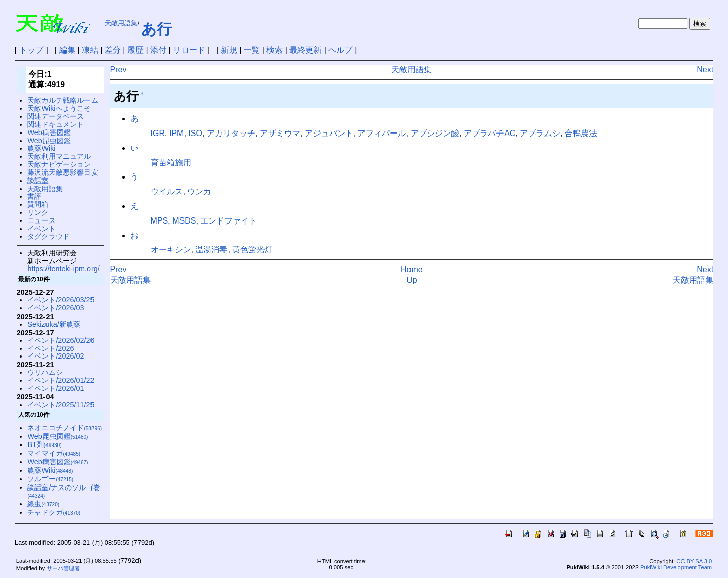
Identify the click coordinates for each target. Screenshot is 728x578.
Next (705, 70)
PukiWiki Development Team (676, 567)
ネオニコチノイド (64, 428)
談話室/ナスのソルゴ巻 (64, 491)
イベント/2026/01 (56, 388)
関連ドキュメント (56, 124)
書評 (34, 196)
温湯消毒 (211, 250)
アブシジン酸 (435, 133)
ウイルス (167, 191)
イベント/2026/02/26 (61, 340)
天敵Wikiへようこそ (59, 108)
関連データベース (56, 116)
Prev (119, 70)
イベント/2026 (51, 348)
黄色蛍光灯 (252, 250)
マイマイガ (54, 453)
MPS (160, 221)
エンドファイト (229, 221)
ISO (195, 133)
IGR (158, 133)
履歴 (135, 50)
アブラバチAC (489, 133)
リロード (189, 50)
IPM (176, 133)
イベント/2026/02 (56, 356)
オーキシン (171, 250)
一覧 (252, 50)
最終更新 (305, 50)
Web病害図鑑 (49, 132)
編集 (67, 50)
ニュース (41, 220)
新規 (229, 50)
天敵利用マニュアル (59, 156)
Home (412, 269)
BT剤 (44, 444)
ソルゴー (50, 479)
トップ (31, 50)
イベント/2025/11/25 (61, 405)
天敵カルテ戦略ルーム (63, 100)
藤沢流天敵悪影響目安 (63, 172)
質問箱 (38, 204)
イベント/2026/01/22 (61, 380)
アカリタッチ (231, 133)
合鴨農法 (581, 133)
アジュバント (329, 133)
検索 (275, 50)
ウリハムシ (45, 372)
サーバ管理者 (63, 568)
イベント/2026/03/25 (61, 300)
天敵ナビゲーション (59, 164)
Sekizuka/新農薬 (54, 324)
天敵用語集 (121, 23)
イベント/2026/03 (56, 308)
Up (412, 280)
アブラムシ (540, 133)
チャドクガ (54, 512)
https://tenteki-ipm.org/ (63, 269)
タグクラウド (49, 236)
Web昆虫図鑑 (49, 141)
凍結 (90, 50)
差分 (113, 50)
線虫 (43, 504)
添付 (158, 50)
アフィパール (382, 133)
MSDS (184, 221)
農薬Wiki (41, 148)
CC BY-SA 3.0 (694, 561)
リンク (38, 212)
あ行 (156, 29)
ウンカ (199, 191)
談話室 (38, 181)
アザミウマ (280, 133)
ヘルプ (340, 50)
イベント (41, 229)
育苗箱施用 (171, 163)
